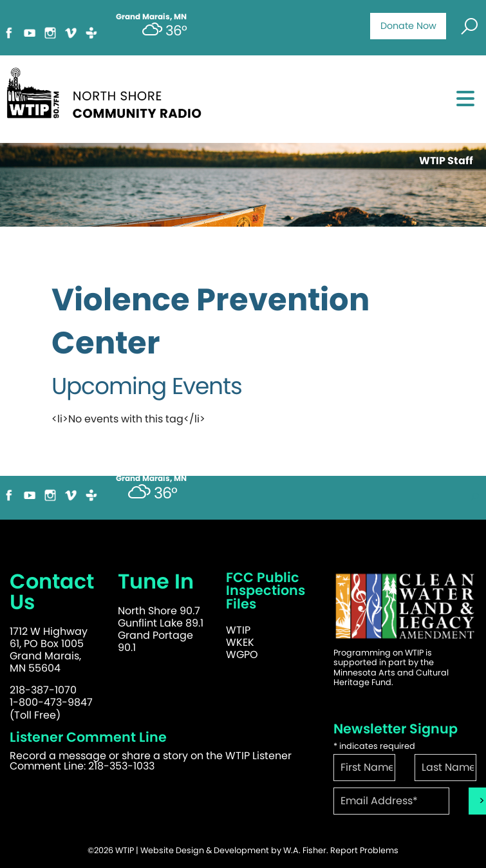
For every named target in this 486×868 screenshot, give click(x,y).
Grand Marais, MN (151, 478)
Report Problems (364, 850)
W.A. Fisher (305, 850)
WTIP (238, 630)
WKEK (240, 642)
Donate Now (408, 26)
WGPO (242, 655)
